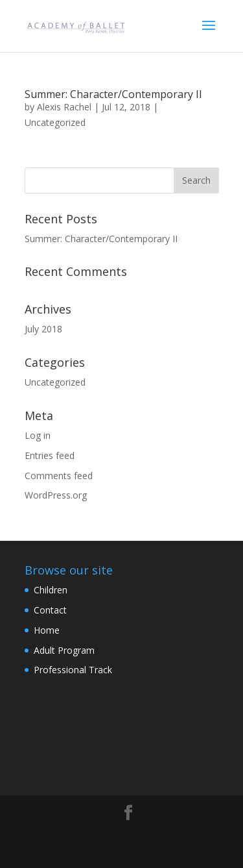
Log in (38, 435)
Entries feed (50, 455)
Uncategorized (55, 122)
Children (51, 590)
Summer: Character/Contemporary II (113, 94)
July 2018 (43, 329)
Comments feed (59, 476)
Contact (50, 610)
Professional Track (73, 670)
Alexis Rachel (64, 107)
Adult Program (64, 650)
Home (47, 630)
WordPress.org (56, 495)
